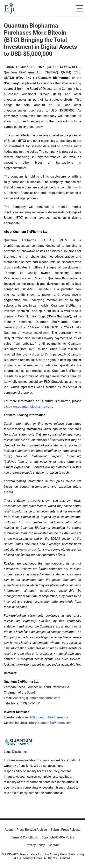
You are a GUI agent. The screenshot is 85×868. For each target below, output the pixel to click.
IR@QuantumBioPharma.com (50, 717)
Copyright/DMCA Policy (58, 837)
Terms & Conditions (24, 837)
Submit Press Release (65, 830)
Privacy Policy (35, 845)
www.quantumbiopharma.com (31, 407)
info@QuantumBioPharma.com (50, 723)
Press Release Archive (32, 830)
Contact (54, 845)
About (9, 830)
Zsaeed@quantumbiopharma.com (37, 698)
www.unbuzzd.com (35, 333)
